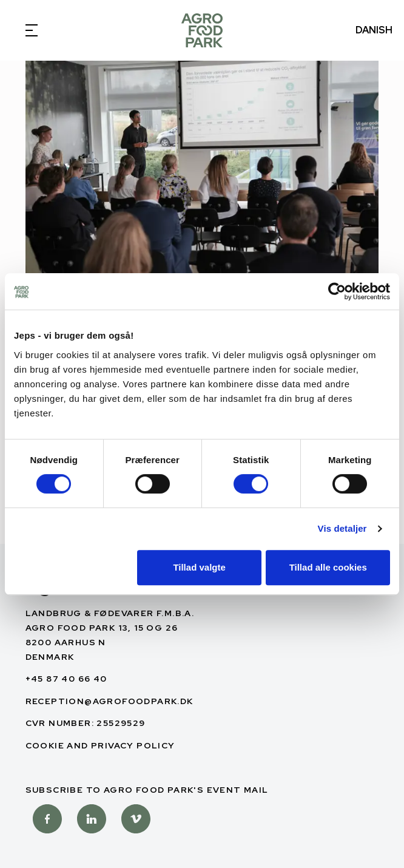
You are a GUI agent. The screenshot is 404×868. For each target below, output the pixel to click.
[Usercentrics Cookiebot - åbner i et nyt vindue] (337, 291)
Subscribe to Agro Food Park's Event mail (147, 790)
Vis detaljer (342, 528)
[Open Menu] (30, 30)
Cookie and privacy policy (100, 745)
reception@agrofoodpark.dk (109, 701)
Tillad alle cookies (328, 567)
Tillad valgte (199, 567)
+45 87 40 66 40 (66, 679)
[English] (202, 30)
